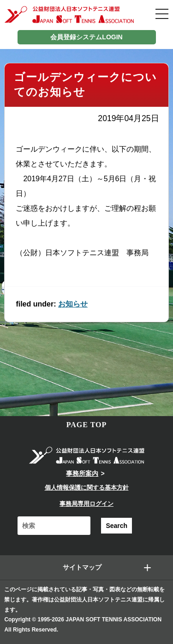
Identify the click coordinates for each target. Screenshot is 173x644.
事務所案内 (82, 473)
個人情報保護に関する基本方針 (87, 488)
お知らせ (73, 304)
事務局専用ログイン (86, 504)
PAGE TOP (87, 425)
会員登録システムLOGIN (86, 37)
